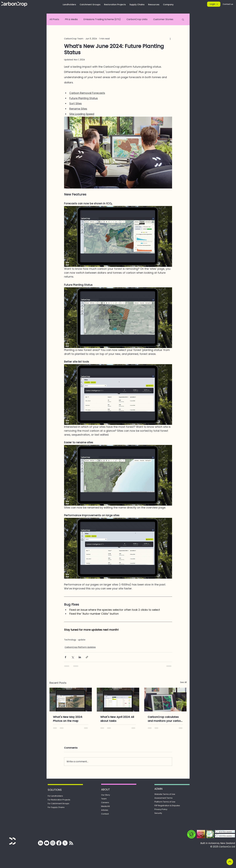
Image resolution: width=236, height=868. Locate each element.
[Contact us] (228, 4)
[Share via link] (87, 657)
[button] (183, 19)
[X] (65, 843)
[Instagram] (53, 843)
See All (183, 682)
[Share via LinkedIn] (80, 657)
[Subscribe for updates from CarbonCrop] (71, 843)
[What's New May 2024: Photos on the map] (71, 700)
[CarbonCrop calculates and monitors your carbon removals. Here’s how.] (165, 700)
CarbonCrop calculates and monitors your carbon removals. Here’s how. (165, 719)
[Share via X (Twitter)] (73, 657)
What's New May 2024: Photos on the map (68, 719)
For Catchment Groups (58, 803)
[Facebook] (59, 843)
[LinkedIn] (41, 843)
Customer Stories (163, 19)
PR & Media (71, 19)
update (82, 640)
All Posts (54, 19)
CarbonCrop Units (137, 19)
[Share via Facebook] (65, 657)
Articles (105, 810)
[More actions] (170, 39)
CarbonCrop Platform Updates (80, 647)
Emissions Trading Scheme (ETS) (102, 19)
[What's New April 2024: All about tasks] (118, 700)
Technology (70, 640)
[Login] (214, 4)
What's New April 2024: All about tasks (117, 719)
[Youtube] (47, 843)
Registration (167, 806)
